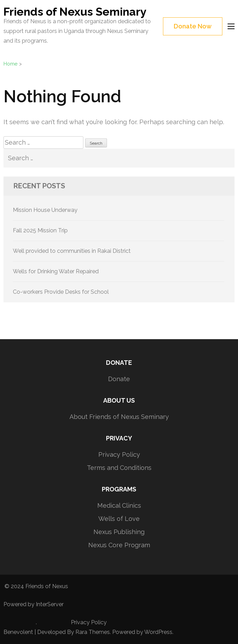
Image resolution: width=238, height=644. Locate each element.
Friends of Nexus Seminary (75, 12)
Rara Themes (93, 632)
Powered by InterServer (34, 604)
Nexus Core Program (119, 545)
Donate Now (193, 26)
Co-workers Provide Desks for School (61, 292)
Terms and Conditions (119, 468)
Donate (119, 379)
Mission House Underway (45, 210)
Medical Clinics (119, 505)
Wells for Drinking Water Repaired (56, 271)
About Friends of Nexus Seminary (119, 417)
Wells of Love (119, 519)
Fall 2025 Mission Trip (40, 230)
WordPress (158, 632)
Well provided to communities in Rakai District (72, 251)
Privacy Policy (119, 454)
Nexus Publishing (119, 532)
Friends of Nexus (47, 586)
